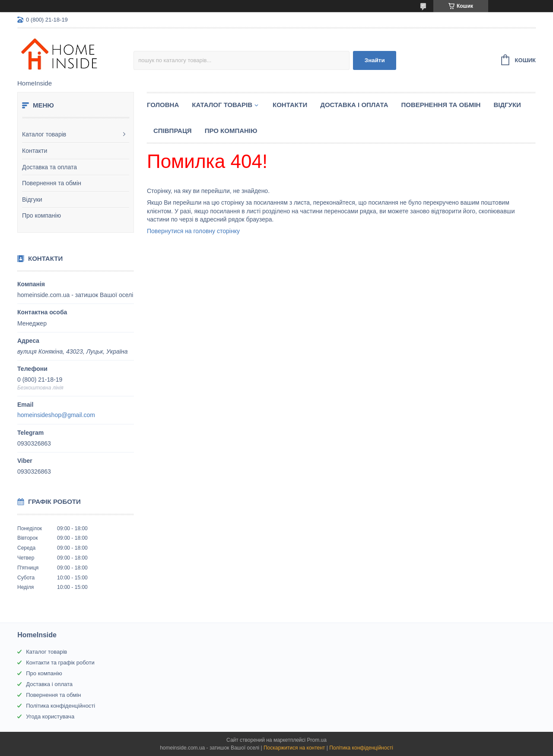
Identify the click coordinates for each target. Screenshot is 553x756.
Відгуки (32, 199)
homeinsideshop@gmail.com (56, 415)
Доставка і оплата (354, 105)
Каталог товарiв (222, 105)
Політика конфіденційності (60, 706)
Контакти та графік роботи (60, 663)
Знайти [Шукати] (375, 60)
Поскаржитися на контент (294, 748)
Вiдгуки (507, 105)
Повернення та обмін (52, 183)
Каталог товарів (44, 134)
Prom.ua (317, 740)
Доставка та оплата (49, 167)
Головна (163, 105)
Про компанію (41, 215)
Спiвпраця (173, 131)
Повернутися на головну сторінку (193, 231)
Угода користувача (50, 716)
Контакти (35, 151)
